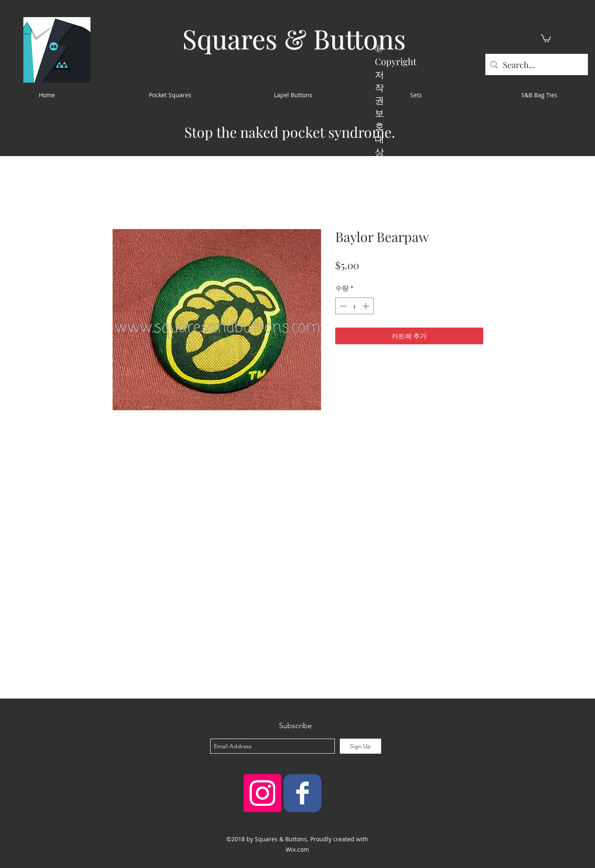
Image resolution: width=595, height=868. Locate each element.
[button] (546, 38)
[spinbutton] (354, 306)
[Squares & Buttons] (303, 793)
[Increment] (367, 306)
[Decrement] (342, 306)
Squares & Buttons (294, 38)
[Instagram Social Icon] (262, 793)
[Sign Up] (360, 746)
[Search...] (537, 64)
